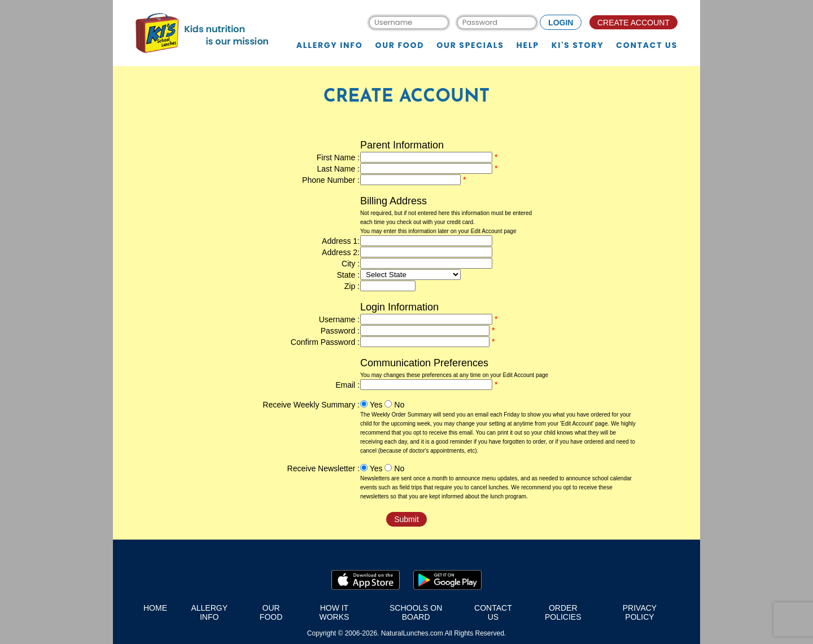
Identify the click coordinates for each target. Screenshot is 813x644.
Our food (399, 46)
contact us (493, 612)
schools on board (416, 612)
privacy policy (640, 612)
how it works (334, 612)
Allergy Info (330, 46)
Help (528, 46)
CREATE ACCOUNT (633, 23)
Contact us (647, 46)
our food (271, 612)
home (155, 608)
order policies (563, 612)
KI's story (578, 46)
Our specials (470, 46)
